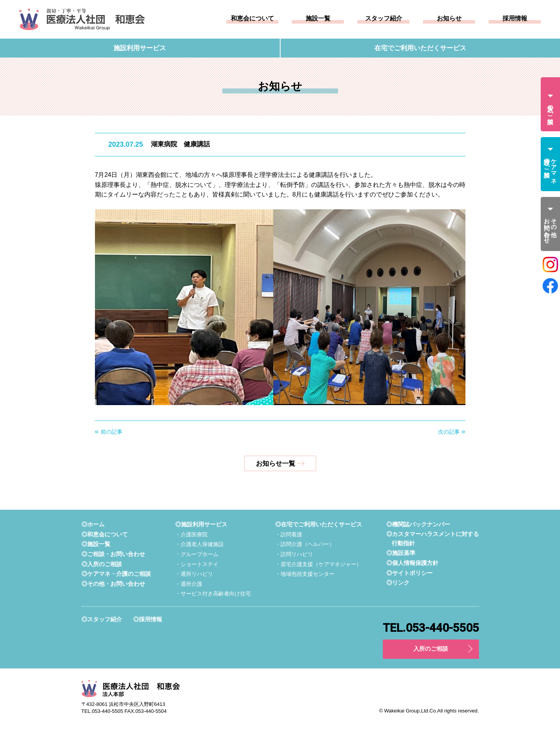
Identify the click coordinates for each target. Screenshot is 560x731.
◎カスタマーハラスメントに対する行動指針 (433, 539)
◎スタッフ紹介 (102, 620)
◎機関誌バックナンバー (418, 525)
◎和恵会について (105, 535)
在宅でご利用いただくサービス (420, 48)
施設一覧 (318, 19)
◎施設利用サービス (201, 525)
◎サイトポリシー (409, 573)
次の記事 (449, 432)
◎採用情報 (148, 620)
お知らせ (449, 19)
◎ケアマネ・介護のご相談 (116, 574)
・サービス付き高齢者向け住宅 (213, 594)
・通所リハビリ (194, 574)
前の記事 (112, 432)
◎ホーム (93, 525)
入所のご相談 (431, 649)
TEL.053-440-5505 (431, 628)
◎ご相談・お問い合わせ (113, 554)
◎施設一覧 (96, 544)
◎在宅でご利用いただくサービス (319, 525)
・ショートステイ (197, 564)
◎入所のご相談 (102, 564)
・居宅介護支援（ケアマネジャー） (318, 564)
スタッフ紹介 (384, 19)
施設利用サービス (140, 48)
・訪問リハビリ (294, 555)
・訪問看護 (289, 535)
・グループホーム (197, 555)
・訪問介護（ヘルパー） (305, 544)
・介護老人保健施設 (200, 544)
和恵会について (252, 19)
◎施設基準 (401, 553)
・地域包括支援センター (305, 574)
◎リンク (398, 583)
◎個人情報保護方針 (412, 563)
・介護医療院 (191, 535)
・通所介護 (189, 584)
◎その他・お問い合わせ (113, 584)
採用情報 (515, 19)
